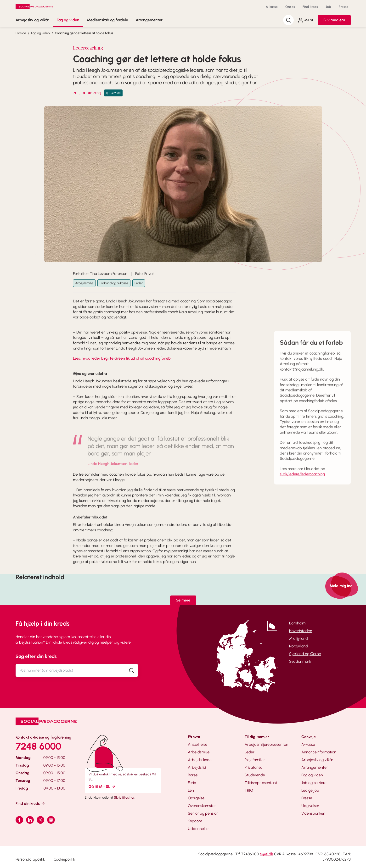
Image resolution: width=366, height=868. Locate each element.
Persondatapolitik (30, 859)
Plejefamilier (255, 760)
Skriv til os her (124, 798)
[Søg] (288, 20)
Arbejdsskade (200, 760)
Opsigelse (196, 798)
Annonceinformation (319, 752)
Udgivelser (310, 806)
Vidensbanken (313, 813)
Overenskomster (202, 806)
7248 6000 (38, 746)
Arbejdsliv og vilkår (32, 20)
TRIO (249, 790)
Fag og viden (68, 20)
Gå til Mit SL (102, 786)
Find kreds (310, 7)
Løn (191, 790)
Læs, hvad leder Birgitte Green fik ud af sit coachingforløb (122, 358)
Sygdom (195, 821)
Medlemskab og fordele (107, 20)
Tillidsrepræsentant (261, 783)
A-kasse (272, 7)
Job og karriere (314, 783)
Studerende (255, 775)
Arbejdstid (197, 767)
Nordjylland (299, 646)
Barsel (193, 775)
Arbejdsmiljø (84, 283)
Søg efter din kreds (36, 656)
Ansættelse (198, 744)
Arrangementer (149, 20)
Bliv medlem (334, 20)
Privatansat (254, 767)
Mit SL (306, 20)
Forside (21, 33)
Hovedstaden (301, 631)
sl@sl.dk (267, 854)
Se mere (183, 600)
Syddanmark (300, 661)
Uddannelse (198, 829)
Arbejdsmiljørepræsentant (267, 744)
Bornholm (297, 623)
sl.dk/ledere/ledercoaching (302, 480)
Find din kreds (31, 803)
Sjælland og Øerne (305, 654)
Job (328, 7)
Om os (290, 7)
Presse (343, 7)
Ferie (192, 783)
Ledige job (310, 790)
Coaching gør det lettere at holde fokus (84, 33)
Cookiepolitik (64, 859)
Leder (139, 283)
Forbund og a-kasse (114, 283)
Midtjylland (298, 638)
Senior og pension (203, 813)
